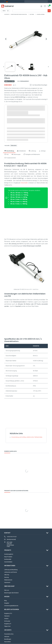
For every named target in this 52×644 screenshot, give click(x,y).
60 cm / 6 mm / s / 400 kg (19, 204)
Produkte (8, 550)
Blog (5, 601)
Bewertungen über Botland (11, 593)
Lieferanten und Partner (11, 572)
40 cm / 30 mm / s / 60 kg (19, 197)
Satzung (6, 577)
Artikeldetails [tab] (21, 151)
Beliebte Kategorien (12, 610)
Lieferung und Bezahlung (11, 570)
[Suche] (32, 11)
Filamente (7, 616)
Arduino (6, 619)
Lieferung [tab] (32, 151)
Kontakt (7, 533)
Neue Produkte (8, 557)
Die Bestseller (8, 559)
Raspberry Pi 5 (8, 614)
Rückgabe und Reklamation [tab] (32, 154)
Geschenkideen (8, 562)
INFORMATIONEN (10, 566)
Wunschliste (7, 642)
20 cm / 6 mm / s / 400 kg (19, 199)
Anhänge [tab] (42, 151)
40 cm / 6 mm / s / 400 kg (19, 202)
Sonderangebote (9, 554)
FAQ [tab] (7, 154)
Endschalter (24, 183)
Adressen (7, 637)
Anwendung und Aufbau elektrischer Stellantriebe (27, 437)
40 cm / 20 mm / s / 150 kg (19, 195)
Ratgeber (7, 603)
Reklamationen (8, 580)
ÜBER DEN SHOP (9, 586)
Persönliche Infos (9, 634)
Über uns (7, 590)
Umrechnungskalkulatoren (11, 606)
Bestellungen (8, 639)
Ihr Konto (8, 630)
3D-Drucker (7, 621)
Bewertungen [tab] (16, 154)
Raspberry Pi (8, 624)
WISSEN (7, 597)
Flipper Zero (7, 626)
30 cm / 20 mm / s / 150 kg (19, 193)
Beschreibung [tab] (9, 151)
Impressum (7, 583)
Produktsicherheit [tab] (10, 158)
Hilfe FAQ (7, 575)
